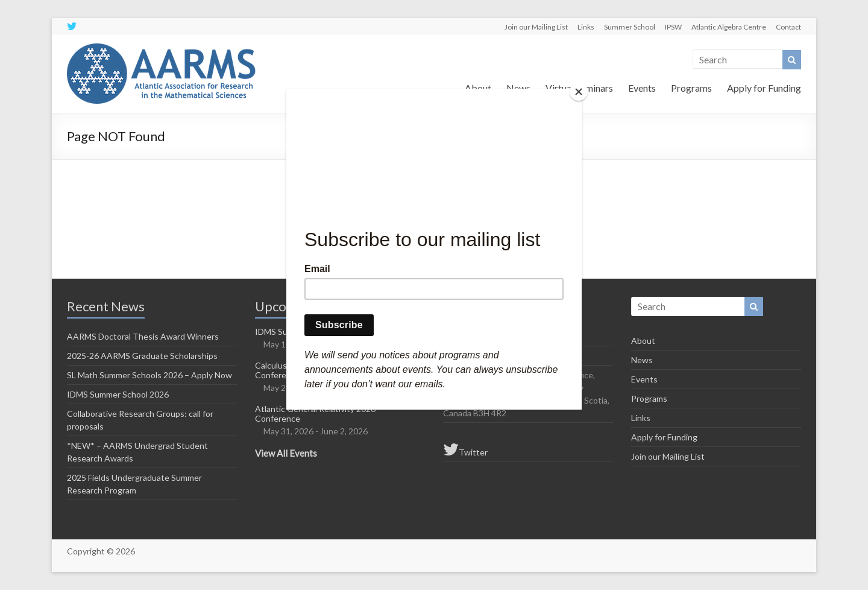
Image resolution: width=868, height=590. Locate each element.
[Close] (579, 92)
